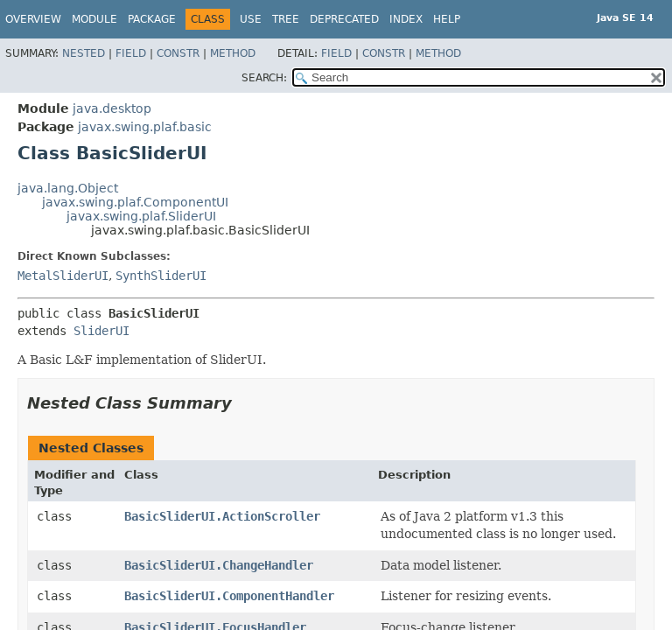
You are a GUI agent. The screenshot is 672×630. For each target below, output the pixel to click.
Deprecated (344, 19)
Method (233, 53)
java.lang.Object (68, 188)
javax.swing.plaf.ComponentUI (135, 202)
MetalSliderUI (63, 276)
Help (447, 19)
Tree (286, 19)
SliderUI (101, 331)
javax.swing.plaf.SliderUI (141, 216)
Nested (84, 53)
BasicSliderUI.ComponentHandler (229, 596)
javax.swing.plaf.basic (145, 127)
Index (406, 19)
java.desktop (112, 108)
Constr (178, 53)
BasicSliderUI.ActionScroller (222, 516)
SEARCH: (264, 78)
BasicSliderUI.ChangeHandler (219, 565)
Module (94, 19)
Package (152, 19)
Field (131, 53)
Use (251, 19)
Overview (33, 19)
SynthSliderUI (161, 276)
